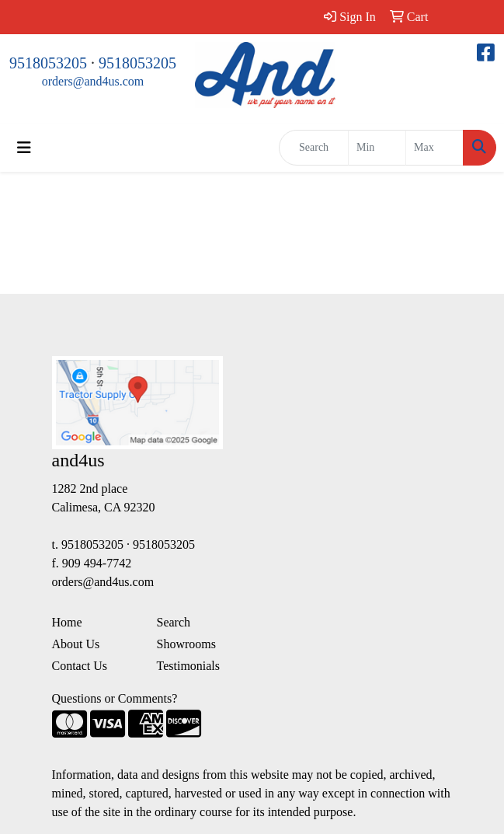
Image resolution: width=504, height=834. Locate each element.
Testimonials (189, 666)
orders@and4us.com (93, 81)
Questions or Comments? (115, 698)
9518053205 (48, 63)
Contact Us (80, 666)
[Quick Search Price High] (434, 148)
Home (67, 622)
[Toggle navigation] (24, 148)
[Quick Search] (314, 148)
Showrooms (186, 644)
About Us (76, 644)
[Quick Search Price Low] (377, 148)
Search (174, 622)
